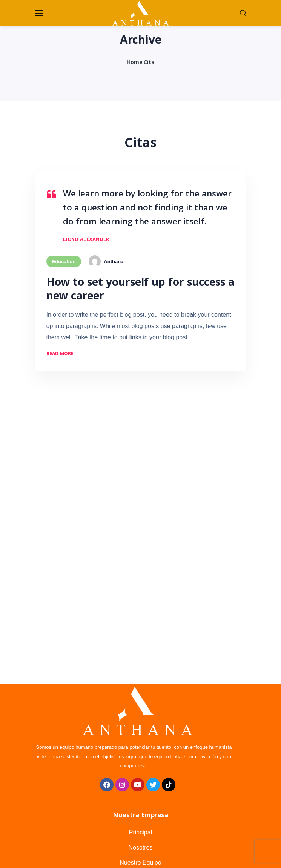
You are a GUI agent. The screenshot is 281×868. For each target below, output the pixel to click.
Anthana (114, 261)
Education (64, 261)
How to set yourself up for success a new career (140, 290)
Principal (140, 832)
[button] (243, 13)
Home (134, 63)
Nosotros (140, 847)
